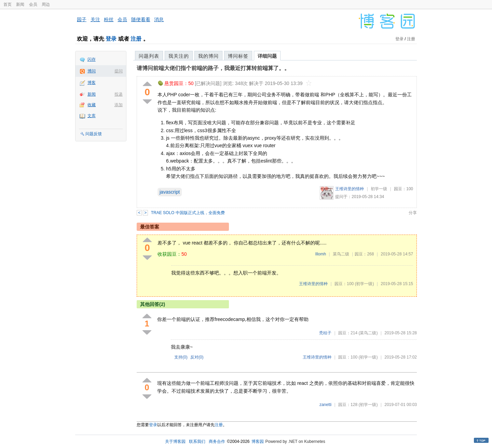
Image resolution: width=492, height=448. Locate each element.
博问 (92, 71)
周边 (46, 4)
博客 (92, 83)
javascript (170, 192)
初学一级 (379, 189)
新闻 (20, 4)
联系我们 (197, 442)
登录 (111, 39)
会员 (33, 4)
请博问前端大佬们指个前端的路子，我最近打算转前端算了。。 (213, 68)
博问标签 (238, 56)
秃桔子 (325, 333)
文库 (92, 116)
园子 (82, 19)
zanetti (325, 405)
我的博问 (208, 56)
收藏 (92, 105)
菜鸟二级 (341, 254)
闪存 (92, 59)
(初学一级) (364, 284)
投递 (119, 94)
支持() (181, 357)
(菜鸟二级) (368, 333)
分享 (413, 213)
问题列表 (149, 56)
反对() (197, 357)
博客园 (258, 442)
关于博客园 (175, 442)
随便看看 (141, 19)
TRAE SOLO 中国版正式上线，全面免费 (188, 213)
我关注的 (179, 56)
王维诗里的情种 (350, 189)
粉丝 (109, 19)
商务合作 (217, 442)
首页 (8, 4)
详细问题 (267, 56)
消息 (159, 19)
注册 (136, 39)
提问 (119, 71)
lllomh (321, 254)
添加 (119, 105)
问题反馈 (94, 134)
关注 (95, 19)
